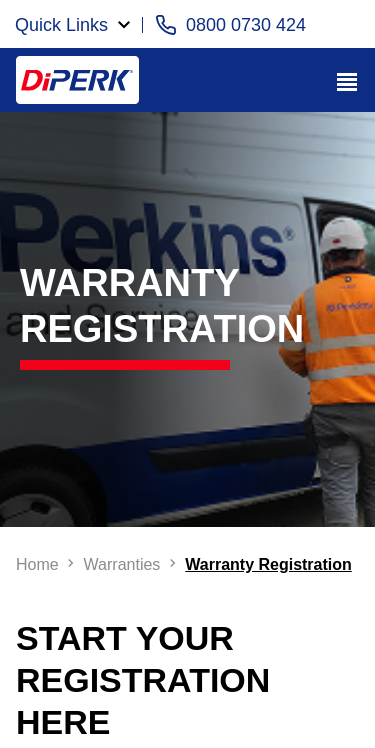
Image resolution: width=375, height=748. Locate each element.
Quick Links (61, 25)
